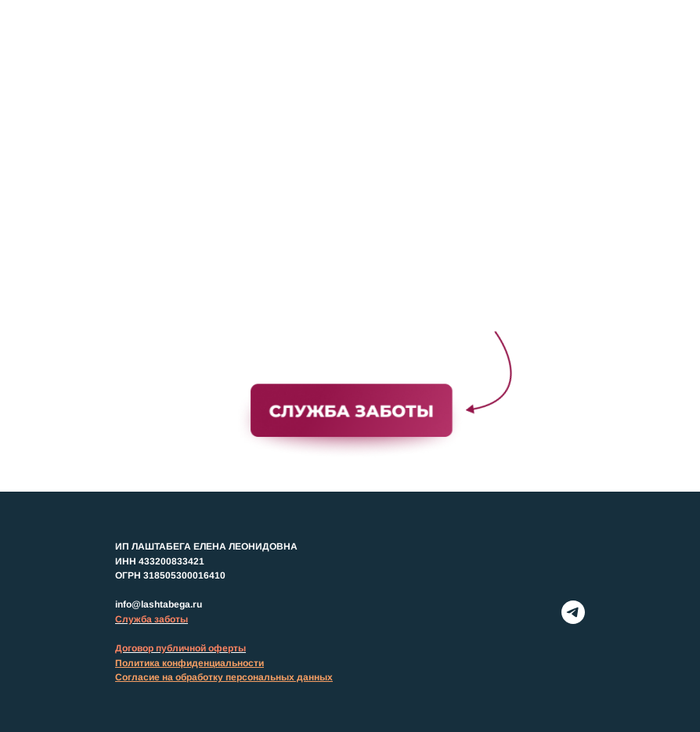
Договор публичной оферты (180, 648)
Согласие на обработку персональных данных (224, 677)
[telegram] (573, 612)
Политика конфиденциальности (189, 663)
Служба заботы (152, 619)
